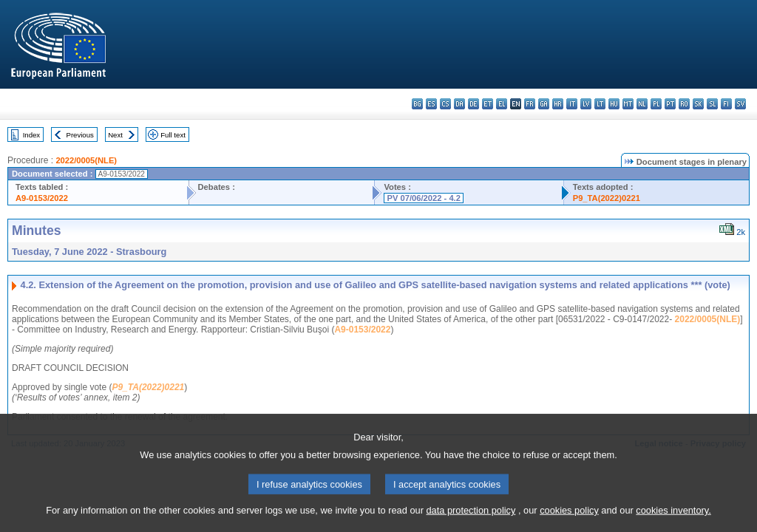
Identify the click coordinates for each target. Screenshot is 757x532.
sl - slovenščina (712, 104)
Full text (173, 135)
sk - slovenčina (698, 104)
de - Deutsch (473, 104)
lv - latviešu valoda (586, 104)
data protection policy (471, 523)
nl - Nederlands (642, 104)
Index (31, 135)
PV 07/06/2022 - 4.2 (424, 198)
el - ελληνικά (502, 104)
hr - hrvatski (558, 104)
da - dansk (459, 104)
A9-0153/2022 (42, 198)
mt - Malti (628, 104)
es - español (431, 104)
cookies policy (569, 523)
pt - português (670, 104)
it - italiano (572, 104)
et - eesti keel (488, 104)
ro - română (684, 104)
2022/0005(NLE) (86, 160)
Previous (80, 135)
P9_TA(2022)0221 (607, 198)
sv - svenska (740, 104)
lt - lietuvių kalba (600, 104)
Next (115, 135)
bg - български (417, 104)
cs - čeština (445, 104)
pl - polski (656, 104)
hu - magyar (614, 104)
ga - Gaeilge (544, 104)
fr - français (530, 104)
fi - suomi (726, 104)
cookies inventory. (673, 523)
